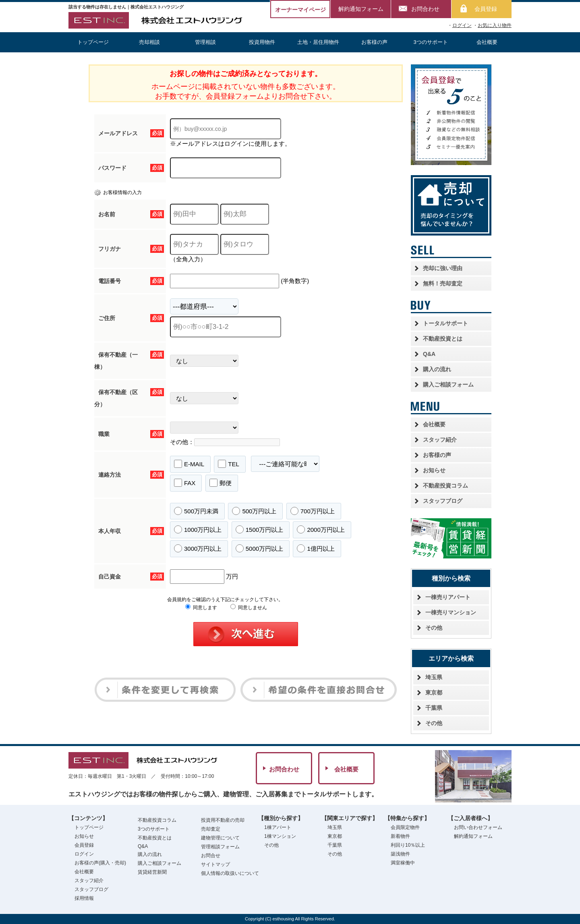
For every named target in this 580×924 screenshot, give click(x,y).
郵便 (221, 483)
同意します (201, 608)
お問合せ (211, 856)
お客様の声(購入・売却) (100, 863)
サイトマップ (215, 864)
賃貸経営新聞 (152, 872)
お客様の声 (374, 42)
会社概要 (487, 42)
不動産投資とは (443, 339)
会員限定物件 (405, 827)
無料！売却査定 (443, 283)
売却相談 (149, 42)
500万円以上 (254, 511)
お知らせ (434, 470)
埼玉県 (434, 677)
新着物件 (400, 836)
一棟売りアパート (448, 597)
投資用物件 (262, 42)
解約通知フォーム (361, 9)
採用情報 (84, 898)
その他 (434, 628)
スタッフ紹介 (440, 440)
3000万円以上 (198, 548)
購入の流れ (437, 369)
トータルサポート (445, 323)
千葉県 (434, 708)
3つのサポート (431, 42)
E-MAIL (189, 464)
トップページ (93, 42)
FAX (185, 483)
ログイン (462, 25)
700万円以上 (313, 511)
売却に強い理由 (443, 268)
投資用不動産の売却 (223, 820)
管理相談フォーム (220, 847)
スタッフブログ (443, 501)
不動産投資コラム (445, 486)
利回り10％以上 (408, 845)
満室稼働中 (403, 863)
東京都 (434, 692)
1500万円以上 (259, 529)
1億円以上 (316, 548)
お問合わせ (425, 9)
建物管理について (220, 838)
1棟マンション (280, 836)
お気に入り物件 (495, 25)
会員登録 (486, 9)
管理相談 (205, 42)
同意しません (249, 608)
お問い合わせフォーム (478, 827)
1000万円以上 (198, 529)
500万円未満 (196, 511)
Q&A (429, 354)
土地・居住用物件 (318, 42)
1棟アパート (278, 827)
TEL (229, 464)
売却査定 (211, 829)
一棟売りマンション (451, 612)
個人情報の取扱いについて (230, 873)
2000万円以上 (321, 529)
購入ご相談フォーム (448, 384)
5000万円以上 (259, 548)
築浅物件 (400, 854)
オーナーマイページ (300, 10)
